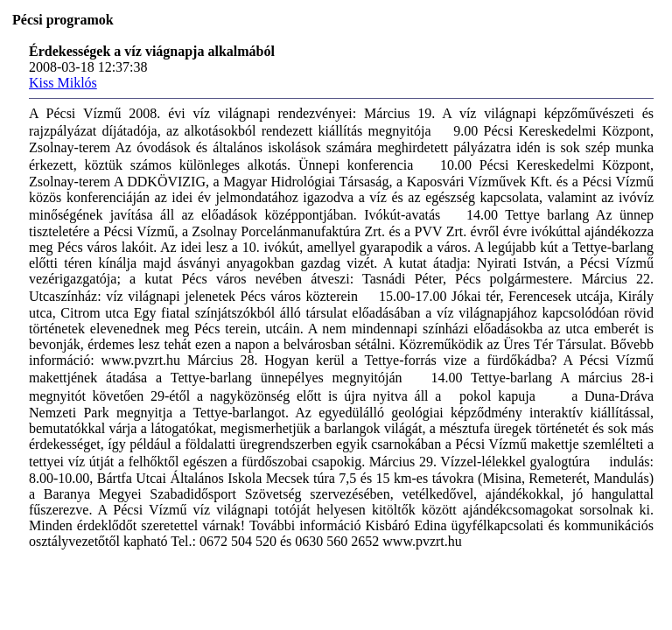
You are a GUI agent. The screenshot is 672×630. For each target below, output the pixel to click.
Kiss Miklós (63, 83)
